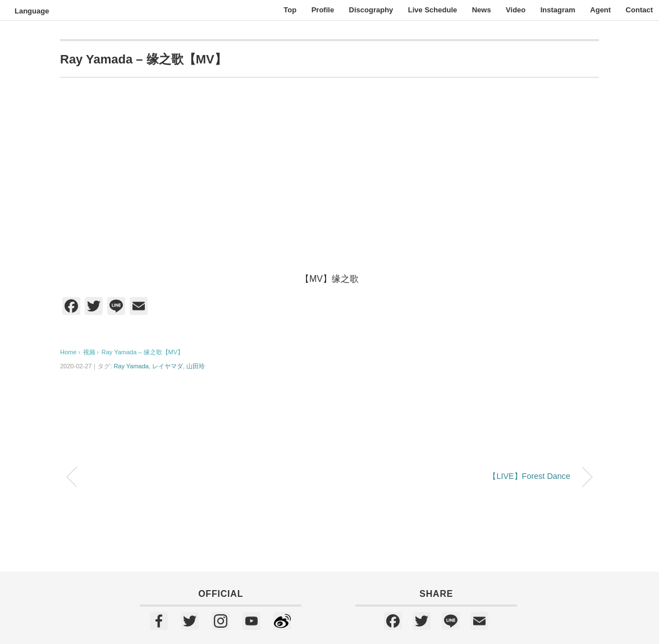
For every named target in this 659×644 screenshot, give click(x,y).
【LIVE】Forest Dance (529, 476)
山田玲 (196, 366)
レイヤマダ (168, 366)
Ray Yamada (131, 366)
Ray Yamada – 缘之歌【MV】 (143, 352)
